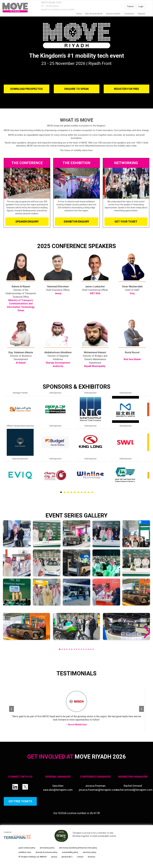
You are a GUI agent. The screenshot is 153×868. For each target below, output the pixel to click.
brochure (92, 857)
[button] (147, 632)
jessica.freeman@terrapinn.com (98, 790)
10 (92, 492)
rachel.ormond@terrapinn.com (134, 790)
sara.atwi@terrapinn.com (58, 790)
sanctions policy (89, 852)
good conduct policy (27, 848)
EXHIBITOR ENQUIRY (76, 222)
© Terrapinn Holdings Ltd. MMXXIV (33, 857)
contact (80, 857)
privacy (54, 857)
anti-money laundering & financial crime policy (78, 848)
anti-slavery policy (47, 848)
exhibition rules (25, 852)
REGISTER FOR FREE (126, 89)
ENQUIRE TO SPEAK (76, 89)
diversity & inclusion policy (46, 852)
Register (141, 14)
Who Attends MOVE (94, 14)
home (79, 14)
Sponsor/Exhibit (113, 14)
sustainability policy (70, 852)
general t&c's (67, 857)
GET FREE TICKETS (20, 801)
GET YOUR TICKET (126, 222)
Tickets (130, 6)
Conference (129, 14)
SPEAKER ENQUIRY (27, 222)
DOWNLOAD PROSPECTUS (27, 89)
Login (141, 6)
